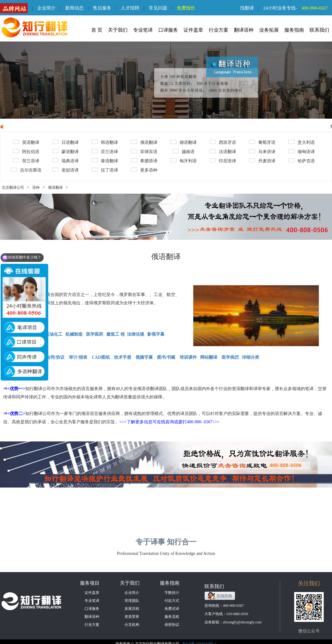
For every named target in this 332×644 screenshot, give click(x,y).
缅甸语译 (302, 152)
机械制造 (74, 334)
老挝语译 (65, 170)
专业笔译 (143, 30)
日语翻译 (65, 142)
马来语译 (262, 152)
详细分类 (251, 357)
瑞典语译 (65, 161)
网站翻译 (209, 357)
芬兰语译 (105, 152)
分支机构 (132, 625)
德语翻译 (184, 142)
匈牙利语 (184, 161)
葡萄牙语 (262, 142)
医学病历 (230, 357)
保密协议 (172, 625)
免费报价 (186, 8)
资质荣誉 (132, 617)
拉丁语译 (105, 170)
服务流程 (172, 617)
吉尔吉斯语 (26, 170)
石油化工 (54, 334)
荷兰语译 (26, 161)
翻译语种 (244, 30)
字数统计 (172, 593)
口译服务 (168, 30)
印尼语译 (223, 161)
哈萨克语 (302, 161)
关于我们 (118, 30)
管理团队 (132, 601)
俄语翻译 (144, 142)
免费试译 (172, 609)
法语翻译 (223, 152)
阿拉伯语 (26, 152)
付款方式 (172, 601)
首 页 (97, 30)
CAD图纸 (101, 357)
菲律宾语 (144, 152)
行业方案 (219, 30)
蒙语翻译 (65, 152)
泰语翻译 (105, 161)
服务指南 (294, 30)
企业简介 (46, 8)
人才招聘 (130, 8)
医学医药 (95, 334)
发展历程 (132, 609)
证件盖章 (193, 30)
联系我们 (319, 30)
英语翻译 (26, 142)
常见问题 (158, 8)
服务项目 (90, 583)
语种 (36, 188)
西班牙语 (223, 142)
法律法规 (136, 334)
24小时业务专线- (298, 8)
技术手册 (123, 357)
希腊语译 (144, 161)
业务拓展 (269, 30)
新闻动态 (74, 8)
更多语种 (144, 170)
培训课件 (188, 357)
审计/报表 (79, 357)
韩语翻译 (105, 142)
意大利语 (302, 142)
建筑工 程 (116, 334)
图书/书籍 (166, 357)
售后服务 (102, 8)
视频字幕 (144, 357)
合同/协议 (55, 357)
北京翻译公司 (13, 188)
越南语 (184, 152)
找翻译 (247, 8)
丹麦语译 (262, 161)
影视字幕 (156, 334)
